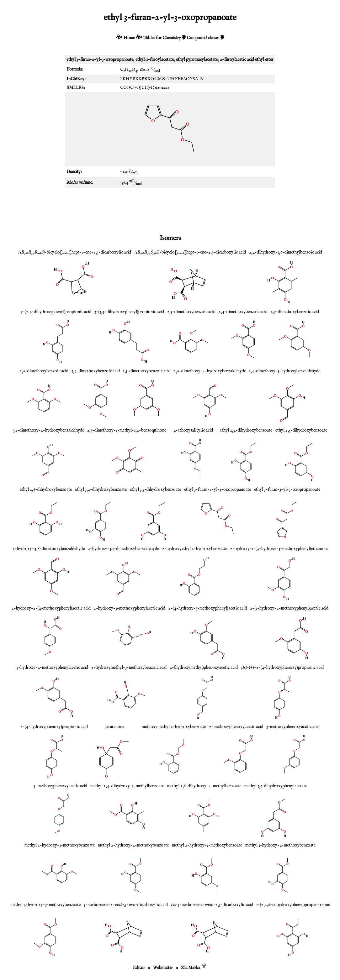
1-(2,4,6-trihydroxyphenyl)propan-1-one (293, 905)
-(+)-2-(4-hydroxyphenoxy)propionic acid (282, 668)
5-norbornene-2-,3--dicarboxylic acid (126, 905)
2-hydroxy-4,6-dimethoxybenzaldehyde (49, 549)
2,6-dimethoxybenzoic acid (44, 371)
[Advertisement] (170, 210)
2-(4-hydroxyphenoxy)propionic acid (54, 727)
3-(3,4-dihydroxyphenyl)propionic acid (129, 312)
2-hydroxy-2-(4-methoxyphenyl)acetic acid (51, 608)
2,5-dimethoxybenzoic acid (295, 312)
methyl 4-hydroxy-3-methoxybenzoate (45, 905)
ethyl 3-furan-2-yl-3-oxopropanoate (218, 490)
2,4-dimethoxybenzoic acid (243, 312)
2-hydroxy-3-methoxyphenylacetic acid (130, 608)
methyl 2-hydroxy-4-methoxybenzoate (133, 845)
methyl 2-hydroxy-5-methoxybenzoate (207, 845)
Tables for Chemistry (162, 38)
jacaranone (115, 727)
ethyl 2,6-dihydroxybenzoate (46, 490)
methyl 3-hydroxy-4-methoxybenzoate (280, 845)
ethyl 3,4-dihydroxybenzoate (101, 490)
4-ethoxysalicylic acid (193, 430)
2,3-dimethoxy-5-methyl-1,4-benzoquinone (127, 430)
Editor (139, 968)
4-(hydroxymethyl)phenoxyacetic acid (204, 668)
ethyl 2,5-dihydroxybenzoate (301, 430)
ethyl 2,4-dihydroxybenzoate (246, 430)
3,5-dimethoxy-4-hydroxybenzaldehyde (48, 430)
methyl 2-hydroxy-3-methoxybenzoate (60, 845)
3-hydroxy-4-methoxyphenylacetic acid (52, 668)
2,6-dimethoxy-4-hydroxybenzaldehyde (210, 371)
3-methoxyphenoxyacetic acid (293, 727)
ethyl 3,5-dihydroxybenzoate (155, 490)
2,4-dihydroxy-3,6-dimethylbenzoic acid (286, 252)
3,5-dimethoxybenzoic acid (147, 371)
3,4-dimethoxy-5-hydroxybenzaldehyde (285, 371)
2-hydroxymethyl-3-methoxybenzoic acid (129, 668)
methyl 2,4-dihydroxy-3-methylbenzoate (127, 786)
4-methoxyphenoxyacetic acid (60, 786)
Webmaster (163, 968)
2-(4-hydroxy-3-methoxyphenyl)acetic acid (208, 608)
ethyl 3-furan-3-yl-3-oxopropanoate (287, 490)
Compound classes (203, 38)
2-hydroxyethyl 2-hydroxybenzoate (195, 549)
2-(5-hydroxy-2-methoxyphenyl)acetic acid (289, 608)
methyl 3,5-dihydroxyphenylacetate (276, 786)
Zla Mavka (191, 968)
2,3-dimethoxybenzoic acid (191, 312)
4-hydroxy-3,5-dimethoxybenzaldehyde (123, 549)
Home (129, 38)
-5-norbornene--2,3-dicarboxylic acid (212, 905)
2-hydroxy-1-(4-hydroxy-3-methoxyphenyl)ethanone (279, 549)
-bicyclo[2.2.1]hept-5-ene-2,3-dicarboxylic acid (75, 252)
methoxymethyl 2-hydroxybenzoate (174, 727)
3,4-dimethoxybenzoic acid (96, 371)
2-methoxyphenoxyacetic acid (236, 727)
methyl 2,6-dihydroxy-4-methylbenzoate (204, 786)
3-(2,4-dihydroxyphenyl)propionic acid (56, 312)
